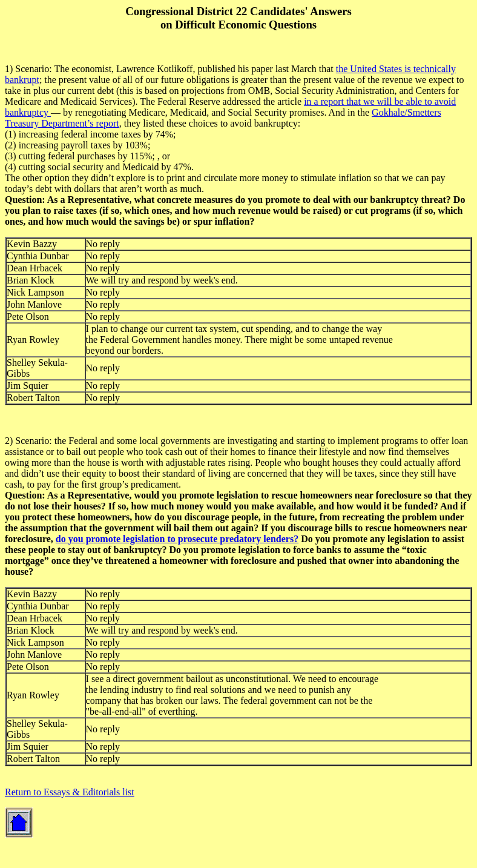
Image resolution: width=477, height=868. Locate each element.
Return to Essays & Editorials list (70, 792)
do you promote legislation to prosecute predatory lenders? (177, 539)
